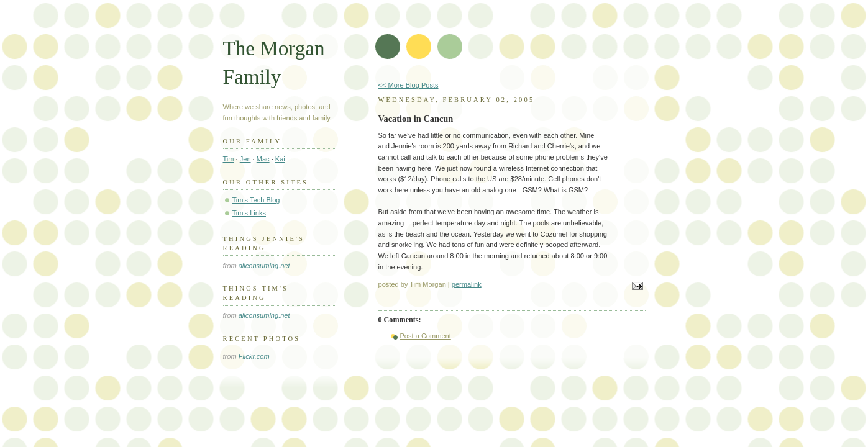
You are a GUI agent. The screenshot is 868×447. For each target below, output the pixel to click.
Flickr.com (254, 356)
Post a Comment (426, 336)
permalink (467, 284)
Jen (245, 159)
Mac (263, 159)
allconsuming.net (264, 266)
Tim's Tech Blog (256, 200)
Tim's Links (249, 213)
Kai (280, 159)
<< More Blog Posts (409, 85)
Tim (229, 159)
